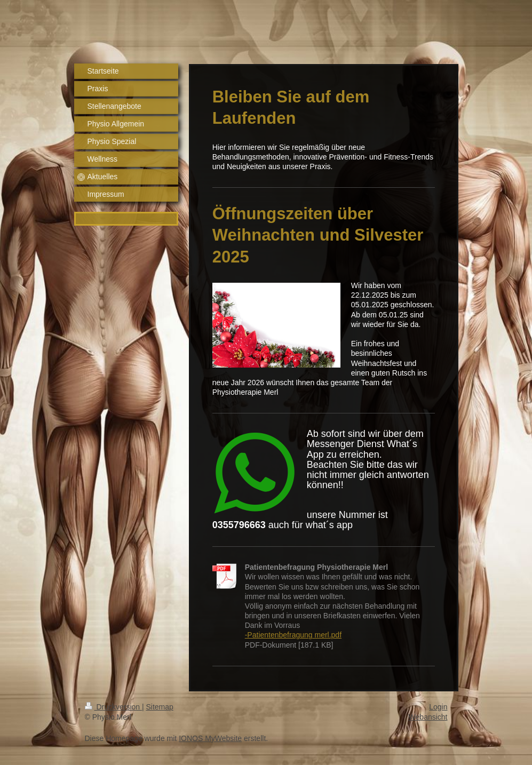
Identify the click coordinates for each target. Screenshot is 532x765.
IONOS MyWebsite (210, 738)
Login (438, 707)
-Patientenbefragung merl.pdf (293, 635)
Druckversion (113, 707)
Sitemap (160, 707)
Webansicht (428, 717)
